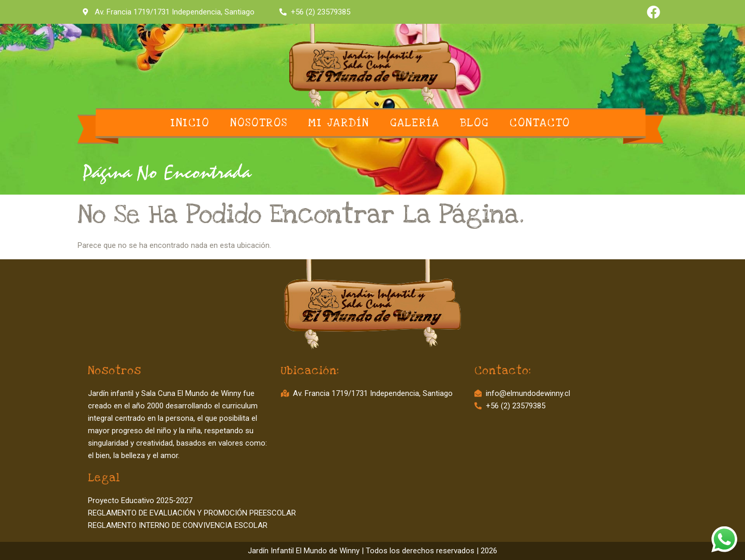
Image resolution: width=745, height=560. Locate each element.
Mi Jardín (339, 123)
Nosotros (259, 123)
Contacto (540, 123)
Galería (415, 123)
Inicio (190, 123)
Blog (475, 123)
